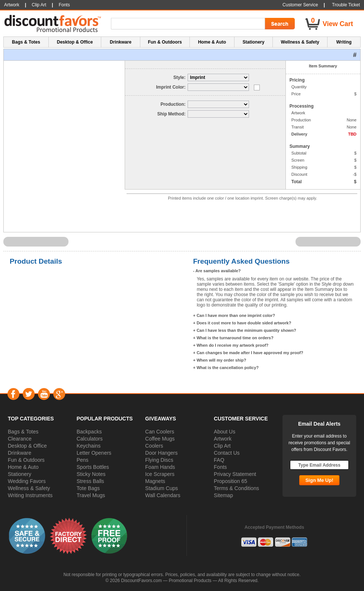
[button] (27, 536)
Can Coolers (160, 432)
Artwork (223, 439)
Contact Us (227, 453)
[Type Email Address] (319, 465)
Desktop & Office (27, 446)
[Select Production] (218, 104)
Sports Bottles (93, 467)
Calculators (90, 439)
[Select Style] (218, 77)
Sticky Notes (91, 474)
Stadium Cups (162, 488)
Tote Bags (88, 488)
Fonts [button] (64, 5)
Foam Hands (160, 467)
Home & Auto (23, 467)
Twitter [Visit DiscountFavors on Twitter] (28, 394)
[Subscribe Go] (319, 480)
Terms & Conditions (237, 488)
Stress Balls (90, 481)
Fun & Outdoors (26, 460)
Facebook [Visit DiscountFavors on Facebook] (13, 394)
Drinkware (20, 453)
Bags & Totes (23, 432)
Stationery (20, 474)
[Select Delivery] (218, 114)
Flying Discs (159, 460)
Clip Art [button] (39, 5)
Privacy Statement (235, 474)
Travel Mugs (91, 495)
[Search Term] (189, 24)
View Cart (338, 24)
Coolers (154, 446)
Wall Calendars (163, 495)
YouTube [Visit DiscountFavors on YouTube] (44, 394)
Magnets (155, 481)
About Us (225, 432)
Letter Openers (94, 453)
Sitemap (223, 495)
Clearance (20, 439)
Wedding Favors (27, 481)
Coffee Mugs (160, 439)
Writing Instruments (30, 495)
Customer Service (300, 5)
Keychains (89, 446)
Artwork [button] (12, 5)
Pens (83, 460)
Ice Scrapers (160, 474)
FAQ (219, 460)
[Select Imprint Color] (218, 87)
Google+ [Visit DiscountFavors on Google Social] (59, 394)
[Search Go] (279, 24)
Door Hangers (161, 453)
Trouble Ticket (346, 5)
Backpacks (89, 432)
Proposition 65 (231, 481)
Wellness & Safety (29, 488)
